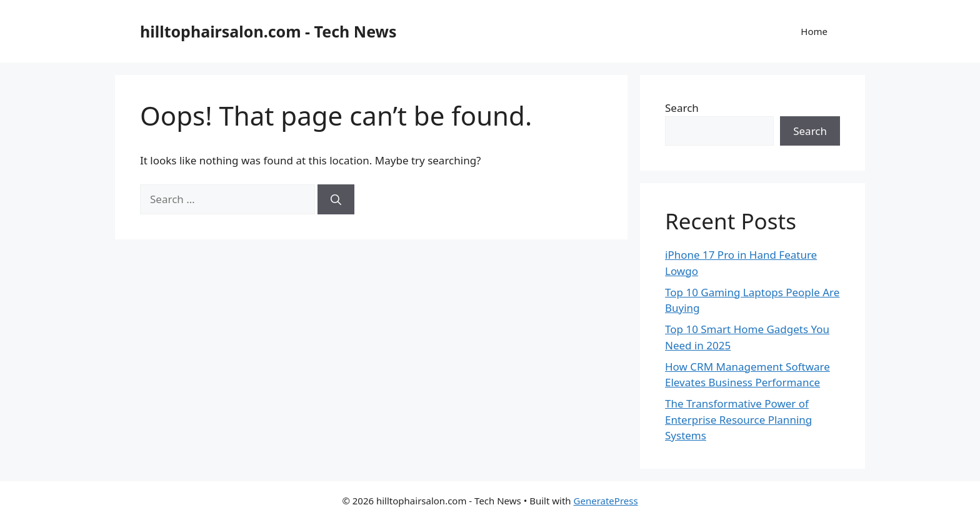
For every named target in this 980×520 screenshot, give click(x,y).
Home (814, 31)
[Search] (336, 199)
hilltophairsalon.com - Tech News (268, 31)
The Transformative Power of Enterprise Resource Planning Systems (738, 419)
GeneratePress (606, 501)
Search (682, 108)
